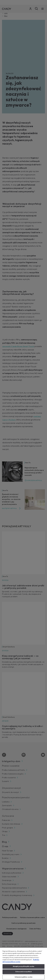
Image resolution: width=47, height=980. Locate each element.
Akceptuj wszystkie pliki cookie (24, 966)
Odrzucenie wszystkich (23, 972)
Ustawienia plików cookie (24, 977)
